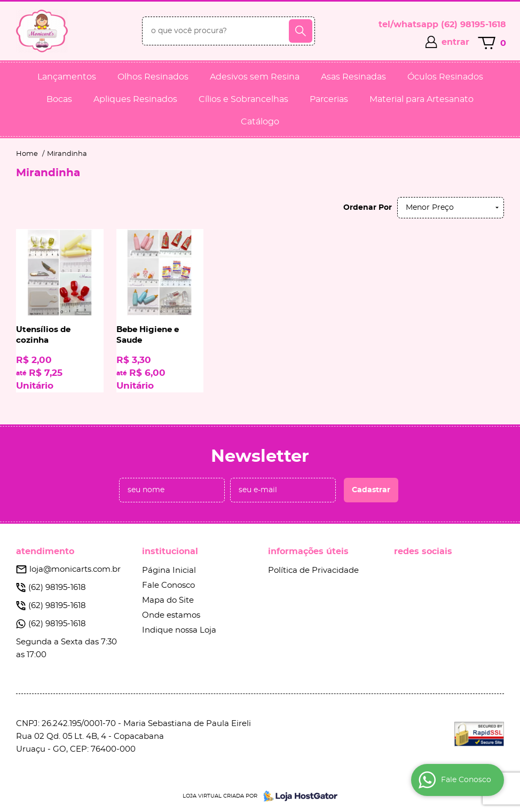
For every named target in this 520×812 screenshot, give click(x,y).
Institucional (170, 551)
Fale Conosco (168, 585)
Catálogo (260, 122)
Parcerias (329, 99)
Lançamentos (67, 77)
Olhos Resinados (153, 77)
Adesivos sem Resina (255, 77)
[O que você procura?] (301, 31)
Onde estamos (171, 615)
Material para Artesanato (421, 99)
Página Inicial (169, 570)
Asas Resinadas (353, 77)
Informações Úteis (308, 551)
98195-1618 (474, 25)
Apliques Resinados (135, 99)
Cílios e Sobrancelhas (243, 99)
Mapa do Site (168, 600)
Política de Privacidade (313, 570)
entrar (455, 42)
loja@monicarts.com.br (75, 569)
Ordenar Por (368, 208)
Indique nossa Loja (179, 630)
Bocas (59, 99)
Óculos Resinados (445, 77)
